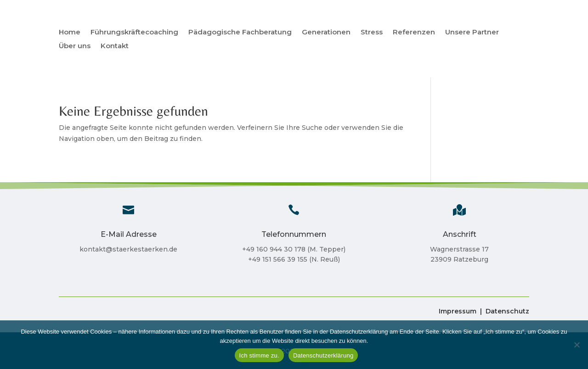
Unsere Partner (472, 33)
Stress (372, 33)
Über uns (75, 46)
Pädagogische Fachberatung (240, 33)
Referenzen (414, 33)
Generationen (326, 33)
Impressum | (460, 311)
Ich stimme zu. (259, 355)
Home (70, 33)
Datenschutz (507, 311)
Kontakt (115, 46)
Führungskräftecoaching (134, 33)
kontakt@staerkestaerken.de (128, 249)
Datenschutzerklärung (323, 355)
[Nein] (577, 345)
